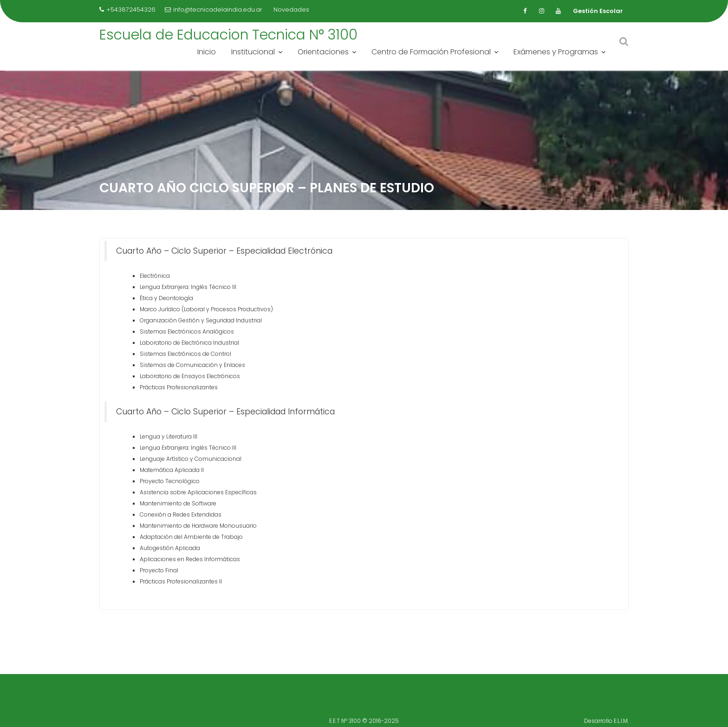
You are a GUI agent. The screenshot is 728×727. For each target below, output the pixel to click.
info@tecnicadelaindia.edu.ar (214, 10)
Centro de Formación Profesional (431, 52)
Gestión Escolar (598, 11)
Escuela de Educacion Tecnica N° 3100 (228, 35)
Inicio (207, 52)
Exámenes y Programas (556, 52)
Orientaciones (323, 52)
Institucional (253, 52)
